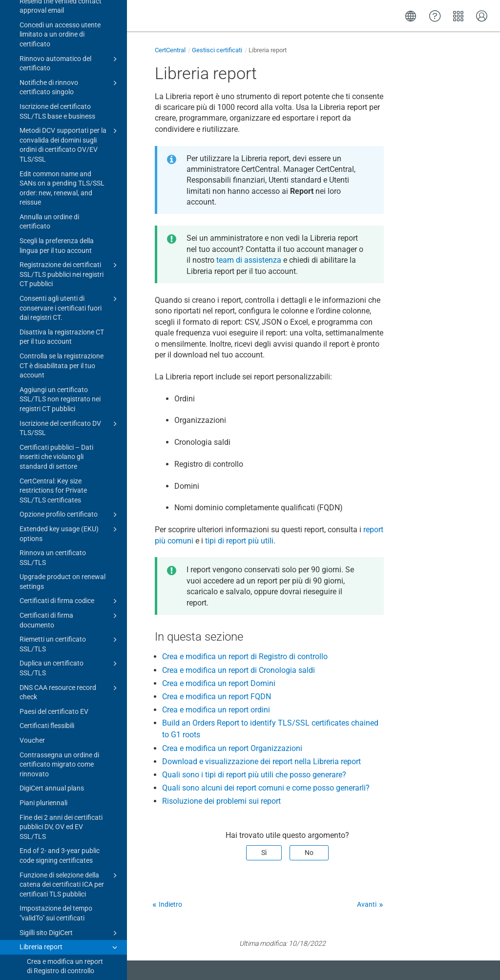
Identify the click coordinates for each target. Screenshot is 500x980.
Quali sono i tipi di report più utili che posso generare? (63, 714)
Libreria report (70, 469)
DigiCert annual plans (52, 310)
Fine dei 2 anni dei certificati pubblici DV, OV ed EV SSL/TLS (61, 349)
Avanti (367, 904)
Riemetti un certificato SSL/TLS (70, 166)
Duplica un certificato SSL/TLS (70, 189)
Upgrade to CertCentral (66, 947)
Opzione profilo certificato (70, 37)
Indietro (170, 904)
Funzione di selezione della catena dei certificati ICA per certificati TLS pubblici (70, 406)
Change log (29, 962)
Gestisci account (66, 931)
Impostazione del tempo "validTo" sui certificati (56, 435)
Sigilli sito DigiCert (70, 455)
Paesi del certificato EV (54, 233)
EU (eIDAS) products (70, 820)
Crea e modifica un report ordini (65, 584)
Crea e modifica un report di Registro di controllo (65, 488)
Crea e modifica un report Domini (65, 536)
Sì (264, 853)
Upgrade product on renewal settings (62, 104)
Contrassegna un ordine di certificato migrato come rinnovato (59, 286)
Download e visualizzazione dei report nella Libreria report (65, 680)
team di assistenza (249, 260)
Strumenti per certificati (66, 916)
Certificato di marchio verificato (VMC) (70, 800)
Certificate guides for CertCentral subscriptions (70, 896)
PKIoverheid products (70, 834)
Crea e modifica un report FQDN (65, 560)
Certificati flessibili (47, 248)
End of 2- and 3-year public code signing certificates (60, 377)
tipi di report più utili (239, 541)
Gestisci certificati (217, 50)
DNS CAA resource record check (70, 214)
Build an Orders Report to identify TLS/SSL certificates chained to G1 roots (65, 618)
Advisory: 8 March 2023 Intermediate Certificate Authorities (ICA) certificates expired (62, 863)
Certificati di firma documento (70, 142)
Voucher (32, 262)
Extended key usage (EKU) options (70, 55)
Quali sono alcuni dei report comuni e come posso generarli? (60, 747)
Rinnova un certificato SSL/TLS (53, 80)
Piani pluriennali (43, 325)
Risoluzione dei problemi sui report (63, 776)
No (309, 853)
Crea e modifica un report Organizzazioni (65, 651)
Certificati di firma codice (70, 123)
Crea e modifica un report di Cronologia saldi (65, 512)
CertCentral (170, 50)
